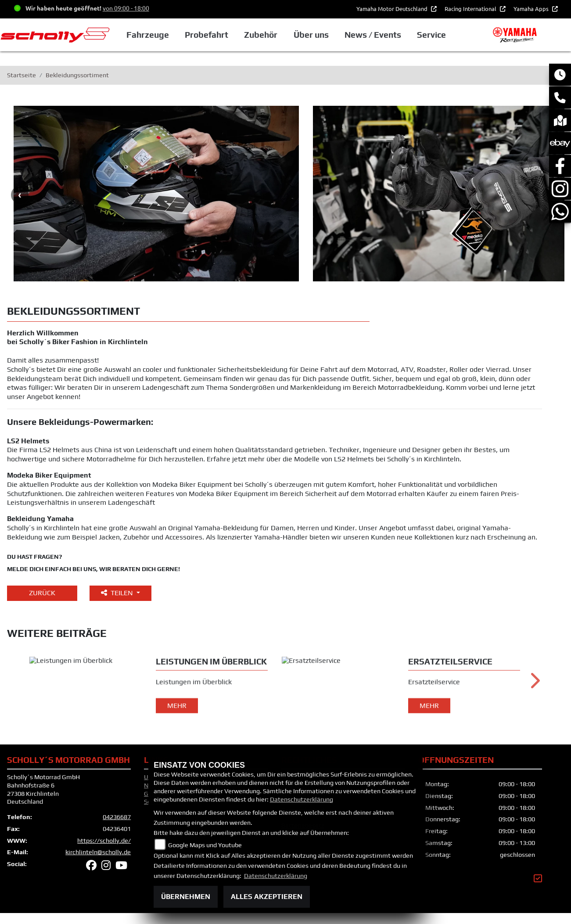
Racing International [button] (471, 9)
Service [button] (431, 35)
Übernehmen (186, 897)
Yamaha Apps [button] (532, 9)
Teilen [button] (118, 593)
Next (534, 689)
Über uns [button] (311, 35)
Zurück (42, 593)
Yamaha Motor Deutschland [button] (393, 9)
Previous (20, 195)
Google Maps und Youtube (205, 845)
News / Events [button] (373, 35)
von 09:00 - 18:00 (126, 8)
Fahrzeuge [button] (148, 35)
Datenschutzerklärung (302, 799)
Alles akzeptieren (267, 897)
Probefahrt (206, 35)
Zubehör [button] (261, 35)
